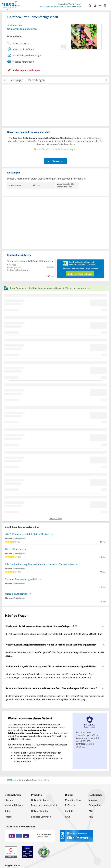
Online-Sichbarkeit (41, 800)
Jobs (7, 811)
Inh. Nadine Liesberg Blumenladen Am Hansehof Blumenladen (39, 564)
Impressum (94, 800)
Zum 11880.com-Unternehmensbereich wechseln (60, 6)
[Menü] (106, 6)
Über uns (9, 800)
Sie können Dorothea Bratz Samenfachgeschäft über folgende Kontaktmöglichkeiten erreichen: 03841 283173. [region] (55, 654)
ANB (91, 817)
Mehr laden (56, 518)
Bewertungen (36, 80)
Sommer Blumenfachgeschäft (21, 579)
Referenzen (71, 805)
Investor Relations (14, 805)
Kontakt (69, 811)
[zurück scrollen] (5, 80)
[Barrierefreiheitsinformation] (101, 6)
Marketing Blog (73, 800)
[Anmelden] (96, 6)
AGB (91, 811)
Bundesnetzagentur (18, 727)
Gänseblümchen (14, 549)
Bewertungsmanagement (44, 805)
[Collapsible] (103, 626)
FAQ (67, 817)
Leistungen (16, 80)
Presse (8, 817)
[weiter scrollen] (106, 80)
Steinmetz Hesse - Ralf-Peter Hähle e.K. (29, 261)
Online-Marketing (40, 811)
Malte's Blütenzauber (17, 594)
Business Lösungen (41, 817)
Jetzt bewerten (56, 161)
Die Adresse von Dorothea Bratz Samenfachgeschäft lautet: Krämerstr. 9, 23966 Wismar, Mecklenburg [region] (54, 634)
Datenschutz (95, 805)
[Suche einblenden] (91, 6)
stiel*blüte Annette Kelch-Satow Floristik (27, 534)
